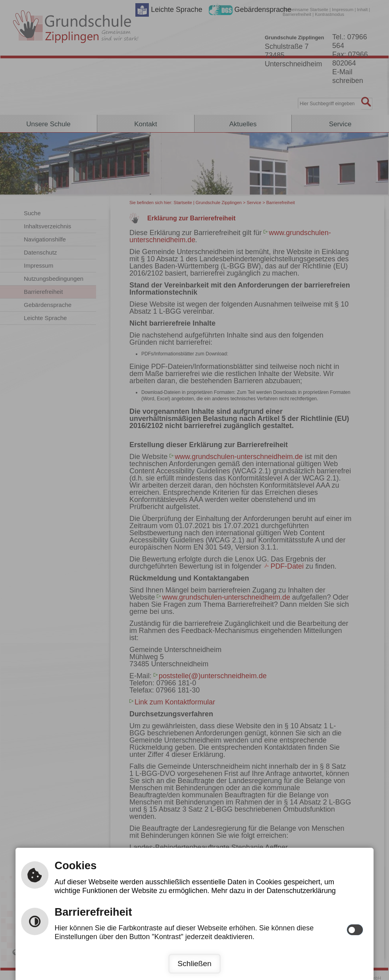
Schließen (194, 964)
